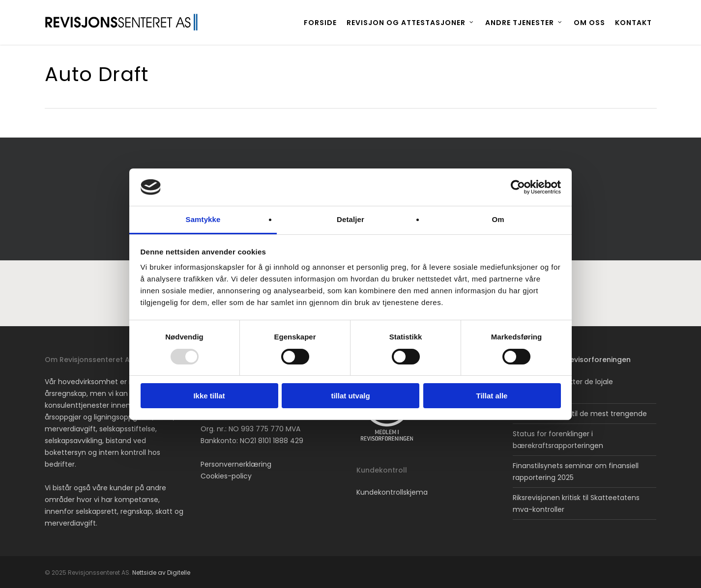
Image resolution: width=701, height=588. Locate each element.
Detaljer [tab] (350, 219)
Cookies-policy (226, 476)
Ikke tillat (209, 396)
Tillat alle (492, 396)
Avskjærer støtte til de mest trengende (580, 414)
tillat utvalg (350, 396)
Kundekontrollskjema (392, 492)
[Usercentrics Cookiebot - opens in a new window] (518, 187)
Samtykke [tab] (203, 219)
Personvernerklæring (236, 464)
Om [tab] (498, 219)
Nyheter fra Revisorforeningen (577, 360)
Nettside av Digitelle (161, 573)
